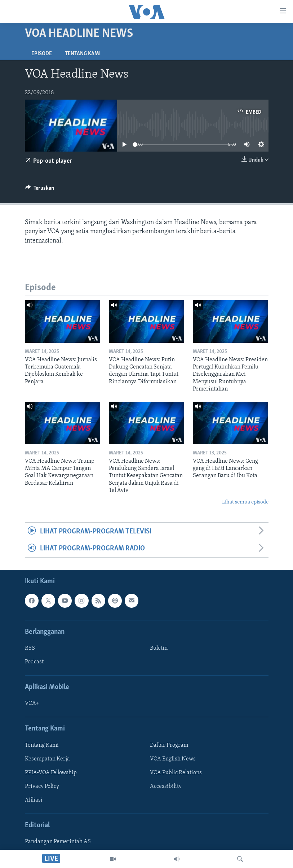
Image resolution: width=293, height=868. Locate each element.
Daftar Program (169, 745)
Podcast (34, 662)
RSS (30, 648)
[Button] (40, 190)
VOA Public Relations (176, 773)
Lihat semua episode (245, 502)
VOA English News (173, 759)
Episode (42, 54)
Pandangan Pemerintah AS (58, 842)
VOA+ (32, 703)
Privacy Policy (42, 786)
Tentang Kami (83, 54)
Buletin (159, 648)
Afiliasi (34, 800)
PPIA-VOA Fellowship (51, 773)
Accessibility (166, 786)
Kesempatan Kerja (47, 759)
